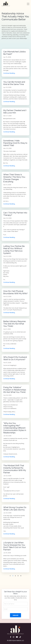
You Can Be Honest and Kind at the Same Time (14, 83)
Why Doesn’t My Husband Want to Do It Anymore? (15, 358)
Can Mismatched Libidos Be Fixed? (15, 53)
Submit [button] (16, 615)
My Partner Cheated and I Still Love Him (15, 112)
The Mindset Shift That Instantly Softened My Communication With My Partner (15, 469)
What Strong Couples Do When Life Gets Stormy (15, 509)
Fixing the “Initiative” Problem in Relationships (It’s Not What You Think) (15, 390)
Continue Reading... (9, 73)
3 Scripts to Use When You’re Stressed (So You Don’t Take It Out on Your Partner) (15, 546)
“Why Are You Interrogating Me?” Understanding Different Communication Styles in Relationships (15, 428)
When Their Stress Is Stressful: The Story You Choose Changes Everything (14, 178)
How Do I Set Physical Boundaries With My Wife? (15, 292)
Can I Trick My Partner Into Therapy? (15, 214)
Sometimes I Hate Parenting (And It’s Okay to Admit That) (15, 143)
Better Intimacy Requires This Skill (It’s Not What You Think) (15, 324)
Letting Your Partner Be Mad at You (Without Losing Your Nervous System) (14, 250)
